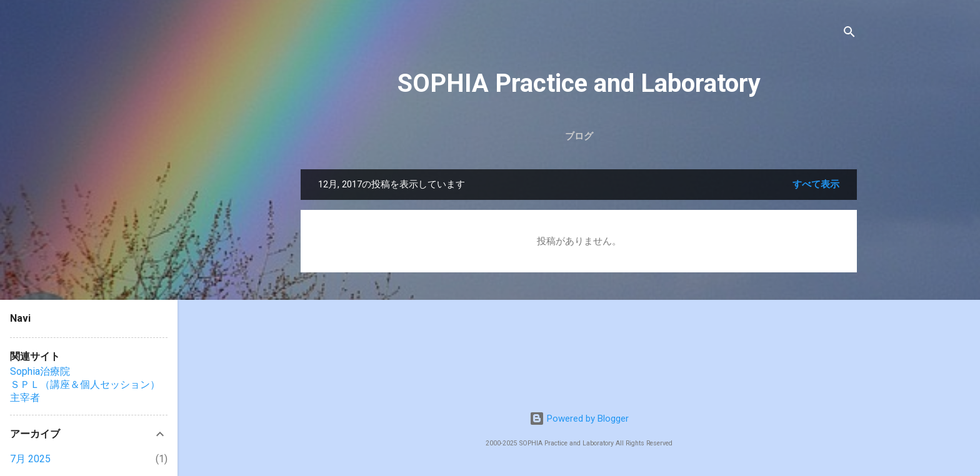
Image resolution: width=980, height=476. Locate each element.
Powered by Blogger (579, 419)
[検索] (849, 34)
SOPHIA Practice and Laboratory (579, 83)
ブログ (579, 136)
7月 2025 (30, 459)
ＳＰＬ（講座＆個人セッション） (85, 384)
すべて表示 (816, 184)
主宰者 (25, 398)
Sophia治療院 (40, 371)
